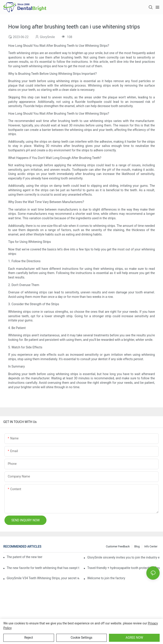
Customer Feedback (118, 546)
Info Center (151, 546)
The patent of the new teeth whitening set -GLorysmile (24, 557)
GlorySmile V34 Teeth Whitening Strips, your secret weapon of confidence (43, 578)
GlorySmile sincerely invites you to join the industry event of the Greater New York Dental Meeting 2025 (123, 557)
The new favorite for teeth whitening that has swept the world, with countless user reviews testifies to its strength (43, 568)
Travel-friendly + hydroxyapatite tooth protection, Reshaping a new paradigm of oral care (123, 568)
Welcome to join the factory (106, 578)
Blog (137, 546)
